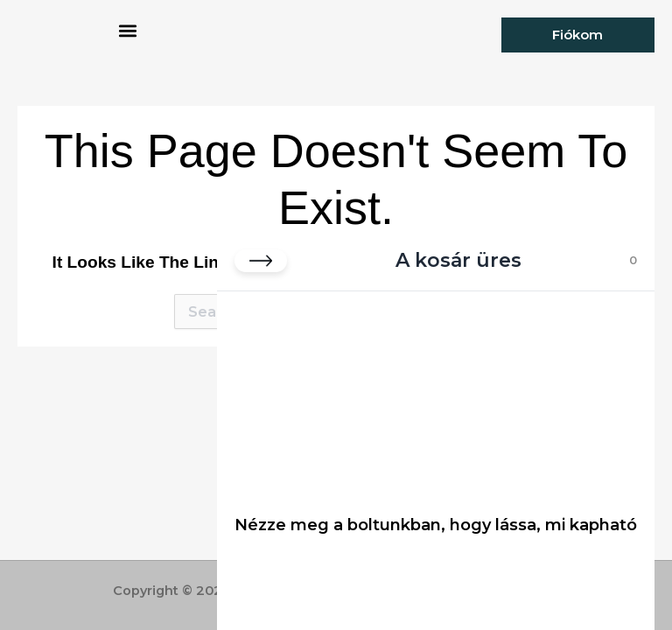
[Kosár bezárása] (261, 261)
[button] (128, 31)
